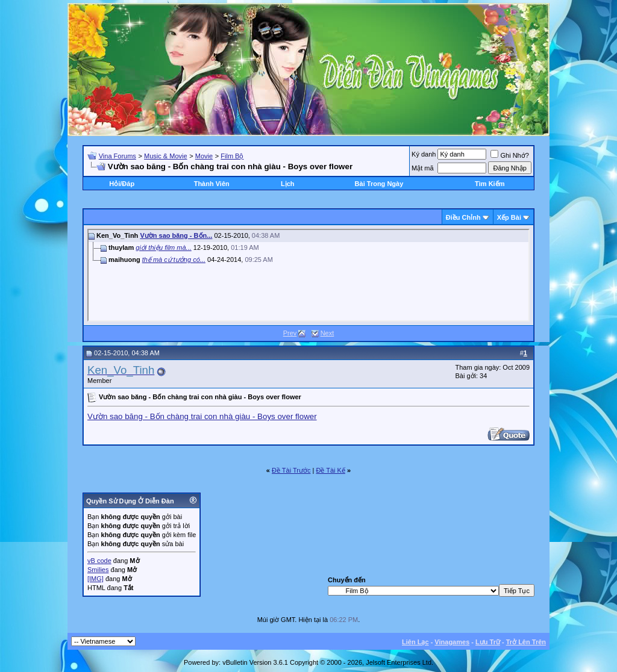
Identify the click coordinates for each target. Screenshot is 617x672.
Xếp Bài (509, 217)
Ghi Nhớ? (509, 155)
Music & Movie (166, 156)
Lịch (288, 184)
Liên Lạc (415, 642)
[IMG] (96, 579)
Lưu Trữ (488, 642)
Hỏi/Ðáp (122, 184)
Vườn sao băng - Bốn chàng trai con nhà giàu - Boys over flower (202, 416)
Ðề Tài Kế (330, 470)
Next (327, 333)
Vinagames (452, 642)
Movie (204, 156)
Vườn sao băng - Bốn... (176, 235)
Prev (290, 333)
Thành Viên (212, 184)
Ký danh (424, 154)
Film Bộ (232, 156)
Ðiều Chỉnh (463, 217)
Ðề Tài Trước (291, 470)
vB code (99, 561)
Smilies (98, 570)
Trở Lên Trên (526, 642)
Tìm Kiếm (490, 184)
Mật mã (423, 168)
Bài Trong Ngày (379, 184)
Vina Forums (117, 156)
